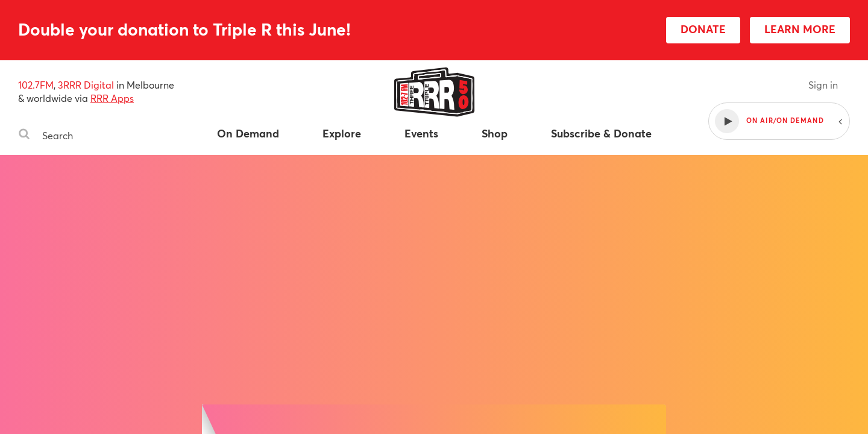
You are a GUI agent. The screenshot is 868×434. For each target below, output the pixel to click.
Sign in (823, 85)
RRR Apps (112, 98)
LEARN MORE (800, 29)
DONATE (703, 29)
